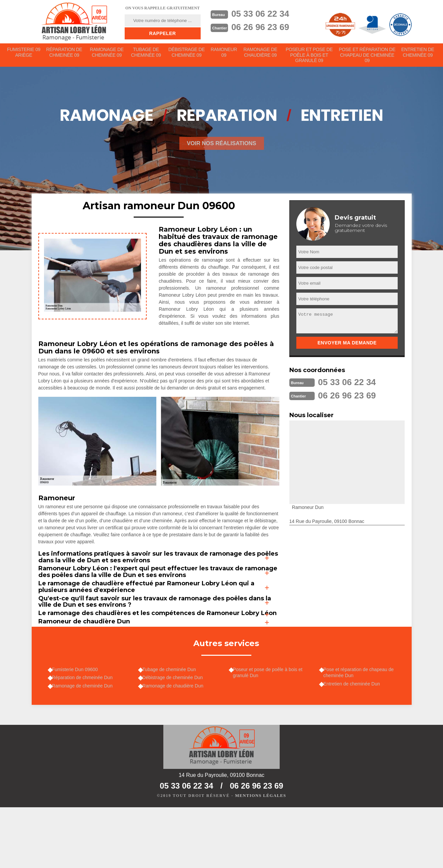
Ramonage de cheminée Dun (85, 744)
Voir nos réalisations (222, 147)
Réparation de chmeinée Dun (85, 735)
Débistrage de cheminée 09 (187, 54)
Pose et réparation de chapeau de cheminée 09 (367, 57)
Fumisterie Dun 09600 (77, 726)
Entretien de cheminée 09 (418, 54)
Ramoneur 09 (225, 54)
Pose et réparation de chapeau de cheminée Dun (361, 729)
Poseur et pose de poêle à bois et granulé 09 (310, 57)
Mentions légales (260, 857)
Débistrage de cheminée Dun (175, 735)
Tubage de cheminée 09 (146, 54)
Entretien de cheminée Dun (354, 741)
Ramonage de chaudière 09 (262, 54)
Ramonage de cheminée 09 (107, 54)
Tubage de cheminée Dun (171, 726)
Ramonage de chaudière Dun (175, 744)
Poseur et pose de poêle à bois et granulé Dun (270, 729)
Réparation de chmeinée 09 (64, 54)
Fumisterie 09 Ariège (24, 54)
